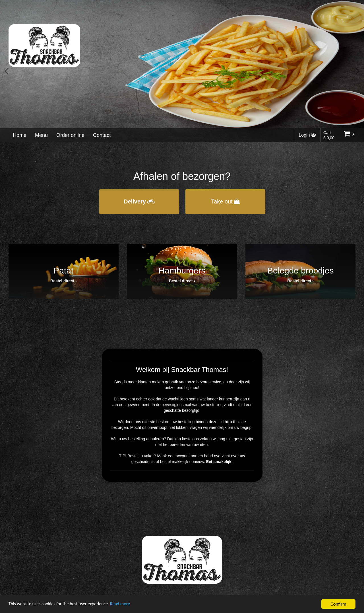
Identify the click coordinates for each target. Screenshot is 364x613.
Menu (41, 135)
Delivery (139, 201)
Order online (70, 135)
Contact (102, 135)
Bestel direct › (64, 281)
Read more (128, 604)
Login (307, 135)
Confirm (338, 604)
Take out (225, 201)
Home (20, 135)
